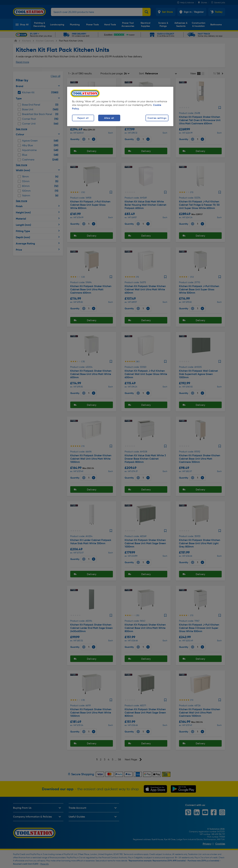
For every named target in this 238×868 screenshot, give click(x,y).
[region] (120, 106)
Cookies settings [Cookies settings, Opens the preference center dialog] (157, 118)
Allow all (109, 118)
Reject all (83, 118)
